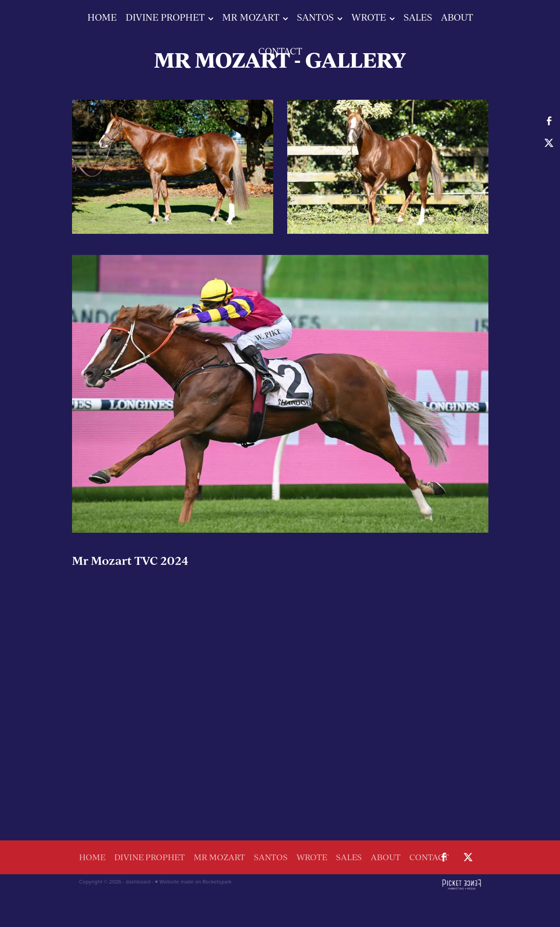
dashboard (138, 882)
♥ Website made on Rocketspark (193, 882)
